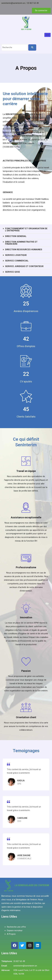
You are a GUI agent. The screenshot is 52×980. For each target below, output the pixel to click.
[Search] (32, 47)
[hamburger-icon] (47, 35)
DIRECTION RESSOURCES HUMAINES (24, 250)
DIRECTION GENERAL (16, 236)
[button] (26, 230)
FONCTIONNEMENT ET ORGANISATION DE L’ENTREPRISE (26, 230)
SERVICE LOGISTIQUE (16, 255)
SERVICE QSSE (13, 272)
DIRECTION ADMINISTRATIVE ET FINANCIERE (21, 243)
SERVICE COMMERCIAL (17, 261)
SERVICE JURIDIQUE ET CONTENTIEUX (24, 266)
